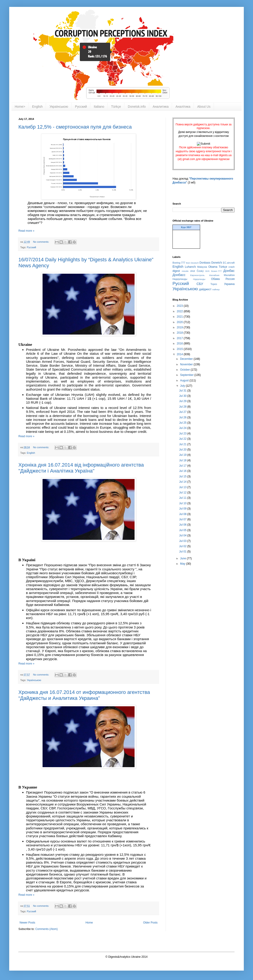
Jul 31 (183, 391)
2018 (180, 333)
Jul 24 (183, 428)
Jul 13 (183, 487)
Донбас (229, 271)
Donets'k (217, 263)
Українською (59, 107)
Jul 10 (183, 503)
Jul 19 (183, 455)
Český (200, 271)
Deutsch (195, 263)
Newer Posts (27, 923)
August (185, 380)
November (187, 364)
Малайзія (229, 275)
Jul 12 (183, 493)
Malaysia (202, 267)
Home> (20, 107)
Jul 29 (183, 401)
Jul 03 (183, 541)
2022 (180, 311)
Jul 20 (183, 450)
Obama (213, 267)
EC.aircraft (229, 263)
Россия (230, 279)
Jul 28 (183, 407)
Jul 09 (183, 509)
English (37, 107)
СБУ (200, 284)
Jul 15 (183, 476)
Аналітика (183, 107)
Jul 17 (183, 466)
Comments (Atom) (46, 929)
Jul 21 (183, 444)
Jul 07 (183, 519)
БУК (207, 271)
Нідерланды (199, 279)
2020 (180, 322)
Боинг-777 (217, 271)
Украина (229, 284)
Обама (216, 279)
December (187, 359)
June (183, 558)
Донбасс (179, 275)
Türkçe (116, 107)
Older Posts (150, 923)
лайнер (216, 289)
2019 (180, 327)
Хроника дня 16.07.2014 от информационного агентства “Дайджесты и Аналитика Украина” (84, 695)
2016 (180, 344)
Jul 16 (183, 471)
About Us (204, 107)
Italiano (99, 107)
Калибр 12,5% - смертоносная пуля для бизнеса (75, 127)
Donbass (205, 263)
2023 (180, 306)
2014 (180, 354)
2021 (180, 317)
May (183, 564)
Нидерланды (180, 279)
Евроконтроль (197, 275)
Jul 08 (183, 514)
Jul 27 (183, 412)
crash (232, 267)
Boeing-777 (179, 263)
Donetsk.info (137, 107)
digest (176, 271)
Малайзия (214, 275)
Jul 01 (183, 552)
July (183, 386)
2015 (180, 349)
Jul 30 (183, 396)
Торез (214, 284)
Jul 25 (183, 423)
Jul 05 (183, 530)
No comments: (42, 242)
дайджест (205, 289)
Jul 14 (183, 482)
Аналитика (161, 107)
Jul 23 (183, 434)
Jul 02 (183, 546)
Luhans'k (190, 267)
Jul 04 (183, 535)
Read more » (26, 231)
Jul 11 (183, 498)
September (187, 375)
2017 (180, 338)
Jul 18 (183, 460)
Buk (188, 263)
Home (89, 923)
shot (193, 271)
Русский (81, 107)
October (185, 370)
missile (185, 271)
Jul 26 (183, 417)
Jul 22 (183, 439)
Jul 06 (183, 525)
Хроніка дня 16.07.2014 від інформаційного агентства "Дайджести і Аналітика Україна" (81, 468)
